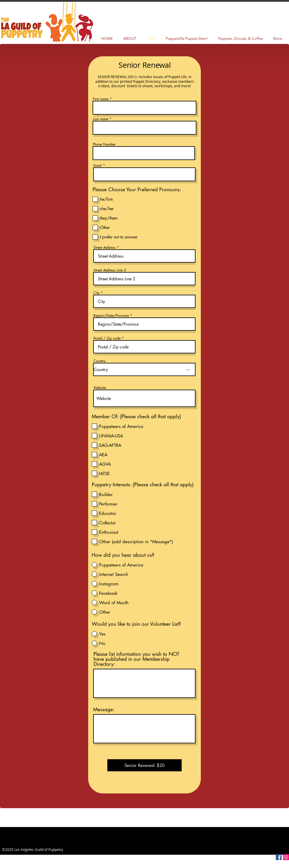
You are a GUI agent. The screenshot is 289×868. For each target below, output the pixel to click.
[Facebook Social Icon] (279, 857)
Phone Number (104, 144)
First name (101, 99)
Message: (104, 710)
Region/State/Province (111, 316)
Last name (101, 119)
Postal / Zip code (107, 338)
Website (100, 388)
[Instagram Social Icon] (286, 857)
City (97, 293)
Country (100, 361)
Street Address (105, 248)
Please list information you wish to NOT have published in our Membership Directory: (136, 659)
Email (98, 166)
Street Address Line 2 (110, 270)
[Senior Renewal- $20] (144, 765)
